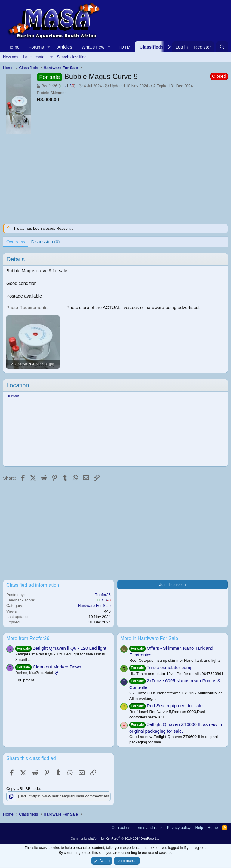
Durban (13, 396)
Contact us (121, 827)
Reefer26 (49, 86)
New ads (11, 57)
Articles (65, 47)
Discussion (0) (46, 242)
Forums (36, 47)
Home (14, 47)
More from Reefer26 (28, 638)
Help (199, 827)
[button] (49, 47)
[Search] (222, 47)
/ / (67, 86)
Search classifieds (73, 57)
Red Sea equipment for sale (175, 706)
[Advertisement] (115, 181)
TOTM (124, 47)
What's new (93, 47)
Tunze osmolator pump (170, 667)
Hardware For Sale (94, 606)
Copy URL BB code (23, 789)
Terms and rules (149, 827)
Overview (16, 242)
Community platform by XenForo (115, 838)
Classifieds (151, 47)
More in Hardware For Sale (149, 638)
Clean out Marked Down (57, 667)
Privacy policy (179, 827)
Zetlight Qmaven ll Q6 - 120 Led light (69, 648)
